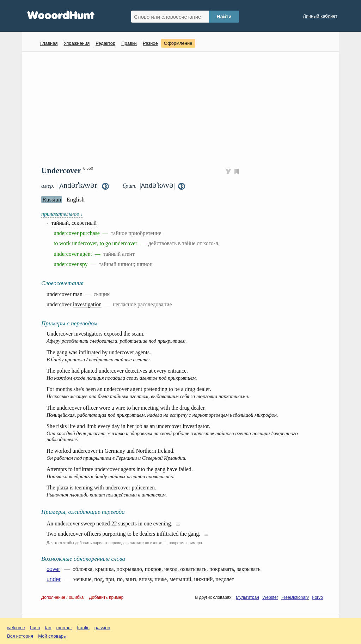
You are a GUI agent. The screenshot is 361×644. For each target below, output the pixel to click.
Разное (150, 43)
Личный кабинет (320, 16)
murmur (64, 628)
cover (53, 569)
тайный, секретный (74, 223)
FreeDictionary (295, 597)
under (54, 579)
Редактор (105, 43)
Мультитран (247, 597)
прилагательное (62, 214)
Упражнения (77, 43)
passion (102, 628)
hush (35, 628)
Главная (49, 43)
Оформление (178, 43)
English (75, 200)
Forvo (317, 597)
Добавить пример (106, 597)
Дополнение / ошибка (62, 597)
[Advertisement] (183, 108)
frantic (83, 628)
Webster (270, 597)
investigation (87, 304)
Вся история (20, 636)
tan (48, 628)
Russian (52, 200)
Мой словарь (52, 636)
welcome (16, 628)
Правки (129, 43)
